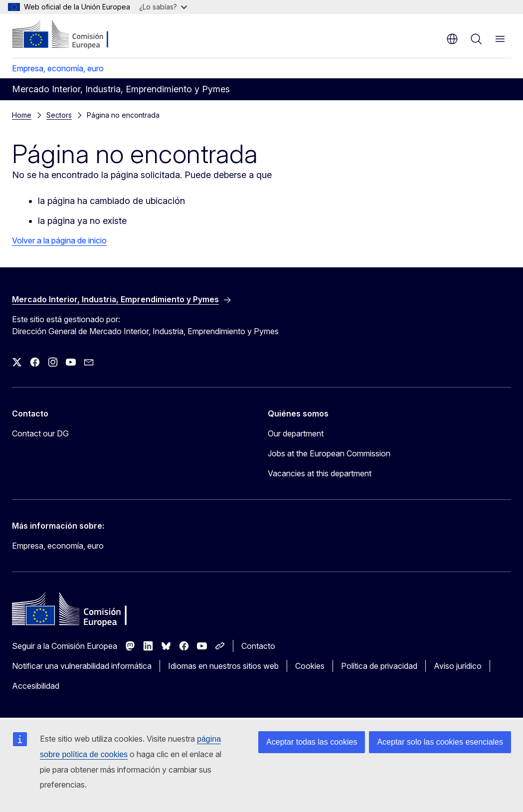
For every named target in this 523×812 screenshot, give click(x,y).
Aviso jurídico (458, 666)
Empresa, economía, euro (58, 68)
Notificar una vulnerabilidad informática (82, 666)
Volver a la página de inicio (59, 240)
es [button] (452, 39)
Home (22, 115)
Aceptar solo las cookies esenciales (440, 742)
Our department (296, 433)
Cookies (310, 666)
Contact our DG (40, 433)
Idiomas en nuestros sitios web (223, 666)
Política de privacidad (379, 666)
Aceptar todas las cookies (312, 742)
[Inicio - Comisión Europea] (73, 35)
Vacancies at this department (320, 473)
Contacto (258, 646)
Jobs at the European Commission (329, 453)
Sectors (59, 115)
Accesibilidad (36, 686)
